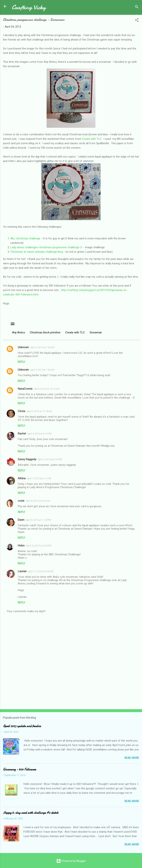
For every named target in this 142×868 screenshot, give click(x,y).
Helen (21, 546)
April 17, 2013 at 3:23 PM (41, 571)
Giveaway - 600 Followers (20, 769)
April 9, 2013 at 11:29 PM (39, 520)
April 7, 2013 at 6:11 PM (39, 478)
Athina (22, 478)
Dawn (21, 520)
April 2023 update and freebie (22, 726)
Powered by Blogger (71, 861)
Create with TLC (92, 139)
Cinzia (21, 411)
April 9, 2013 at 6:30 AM (38, 501)
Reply (21, 362)
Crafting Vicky (29, 7)
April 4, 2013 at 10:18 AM (39, 411)
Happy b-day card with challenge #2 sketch (31, 813)
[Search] (137, 7)
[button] (137, 21)
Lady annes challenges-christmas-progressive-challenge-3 (46, 247)
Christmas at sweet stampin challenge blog (37, 252)
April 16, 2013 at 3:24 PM (39, 546)
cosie (21, 501)
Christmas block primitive (45, 332)
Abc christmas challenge (25, 238)
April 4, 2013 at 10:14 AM (47, 389)
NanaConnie (25, 389)
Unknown (23, 347)
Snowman (96, 332)
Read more (132, 758)
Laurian (22, 571)
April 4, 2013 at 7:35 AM (42, 370)
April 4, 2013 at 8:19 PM (50, 459)
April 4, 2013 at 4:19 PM (39, 434)
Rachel (22, 434)
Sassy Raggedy (27, 459)
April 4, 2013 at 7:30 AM (42, 347)
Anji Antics (18, 332)
